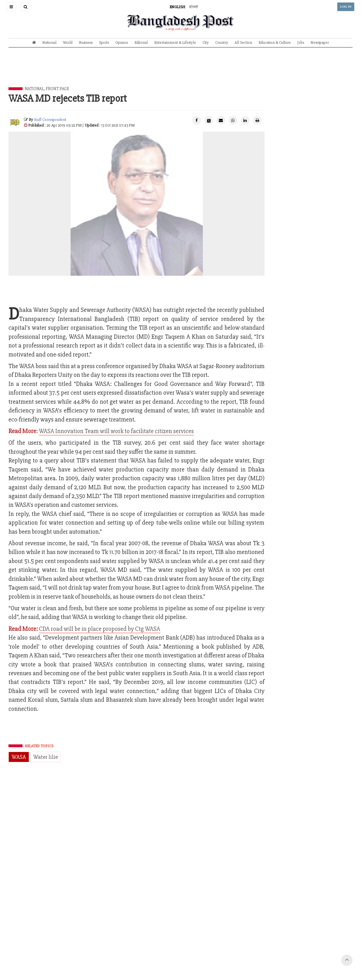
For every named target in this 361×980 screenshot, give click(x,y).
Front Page (57, 89)
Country (222, 43)
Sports (104, 43)
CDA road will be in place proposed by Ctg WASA (100, 629)
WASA (19, 757)
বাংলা (193, 7)
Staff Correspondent (50, 120)
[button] (11, 7)
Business (86, 43)
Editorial (141, 43)
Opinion (122, 43)
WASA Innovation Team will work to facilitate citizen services (116, 431)
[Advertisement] (180, 71)
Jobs (301, 43)
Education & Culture (275, 43)
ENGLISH (177, 7)
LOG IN (346, 7)
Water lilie (46, 757)
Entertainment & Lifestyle (175, 43)
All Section (243, 43)
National (49, 43)
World (68, 43)
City (206, 43)
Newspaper (320, 43)
